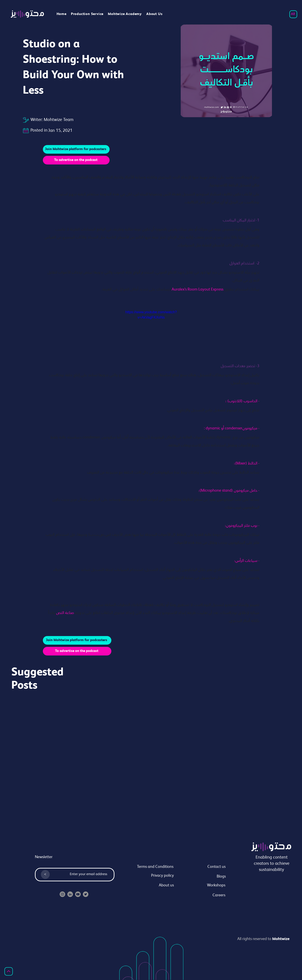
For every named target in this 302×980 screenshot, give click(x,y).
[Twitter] (86, 894)
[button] (125, 14)
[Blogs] (205, 877)
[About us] (154, 886)
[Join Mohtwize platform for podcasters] (76, 149)
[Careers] (205, 896)
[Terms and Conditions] (153, 867)
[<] (45, 874)
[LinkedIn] (70, 894)
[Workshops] (205, 886)
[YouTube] (78, 894)
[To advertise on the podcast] (76, 160)
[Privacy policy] (154, 876)
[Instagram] (62, 894)
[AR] (293, 14)
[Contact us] (205, 867)
